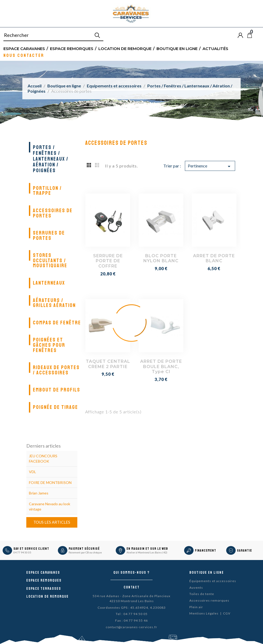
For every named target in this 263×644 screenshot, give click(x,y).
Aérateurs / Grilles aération (54, 303)
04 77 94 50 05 (22, 552)
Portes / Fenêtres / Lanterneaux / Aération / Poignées (51, 159)
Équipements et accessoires (213, 581)
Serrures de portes (49, 236)
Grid (89, 165)
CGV (227, 613)
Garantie (244, 551)
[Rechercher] (53, 35)
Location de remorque (125, 48)
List (97, 165)
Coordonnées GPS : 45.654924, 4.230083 (132, 608)
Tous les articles (52, 522)
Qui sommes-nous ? (131, 573)
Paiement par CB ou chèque (85, 552)
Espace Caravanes (24, 48)
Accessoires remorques (209, 600)
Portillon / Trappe (47, 191)
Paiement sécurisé (84, 549)
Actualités (215, 48)
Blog (258, 35)
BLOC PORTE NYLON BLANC (161, 258)
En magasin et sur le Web (147, 549)
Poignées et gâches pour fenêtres (49, 345)
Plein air (196, 607)
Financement (206, 551)
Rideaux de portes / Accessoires (56, 370)
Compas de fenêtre (57, 323)
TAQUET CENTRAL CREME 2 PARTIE (108, 364)
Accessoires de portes (53, 213)
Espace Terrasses (44, 589)
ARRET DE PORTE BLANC (214, 258)
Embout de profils (57, 390)
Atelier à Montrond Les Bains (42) (147, 552)
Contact (132, 587)
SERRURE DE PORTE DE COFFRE (108, 261)
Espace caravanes (43, 573)
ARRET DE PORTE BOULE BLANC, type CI (161, 367)
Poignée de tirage (55, 407)
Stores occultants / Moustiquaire (50, 260)
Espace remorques (72, 48)
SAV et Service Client (31, 549)
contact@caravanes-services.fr (131, 627)
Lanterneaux (49, 283)
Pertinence (210, 166)
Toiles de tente (202, 594)
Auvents (196, 588)
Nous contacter (24, 55)
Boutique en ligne (177, 48)
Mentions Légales (204, 613)
